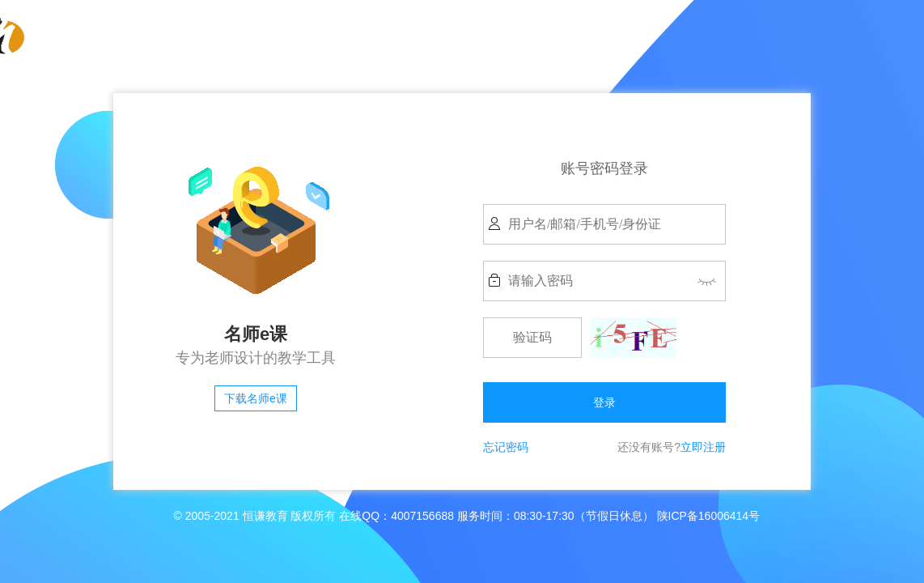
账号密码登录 (604, 168)
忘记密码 (506, 447)
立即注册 (703, 447)
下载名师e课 (256, 398)
